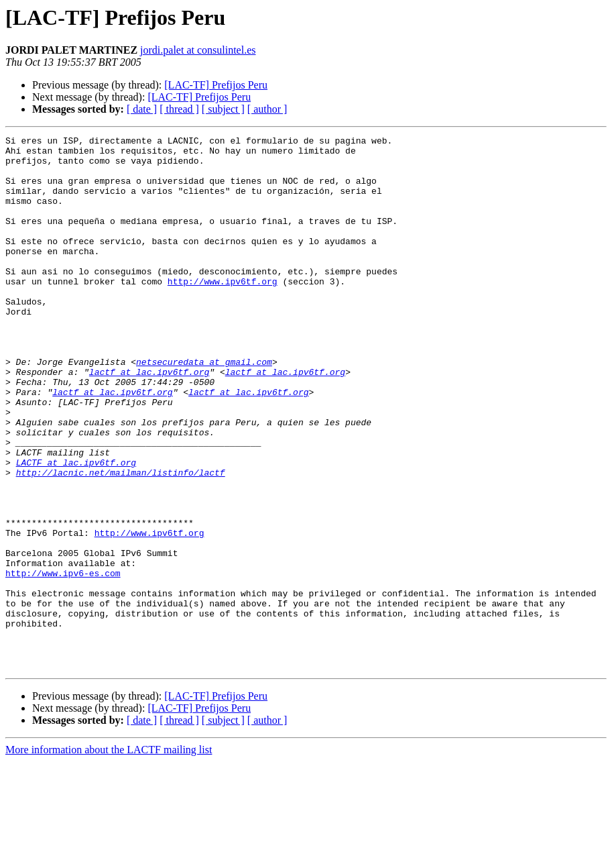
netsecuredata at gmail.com (204, 408)
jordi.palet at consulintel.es (198, 50)
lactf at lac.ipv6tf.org (149, 420)
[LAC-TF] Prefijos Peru (216, 85)
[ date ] (142, 109)
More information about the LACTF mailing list (109, 856)
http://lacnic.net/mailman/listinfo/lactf (121, 541)
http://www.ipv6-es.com (63, 661)
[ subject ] (223, 109)
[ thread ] (179, 109)
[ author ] (267, 109)
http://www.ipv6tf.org (223, 311)
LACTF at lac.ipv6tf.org (76, 529)
